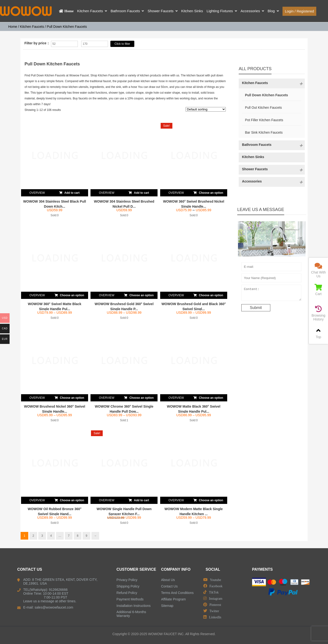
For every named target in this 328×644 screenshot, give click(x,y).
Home (13, 27)
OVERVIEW (37, 193)
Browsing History (318, 313)
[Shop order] (206, 109)
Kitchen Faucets (32, 27)
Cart (318, 290)
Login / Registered (300, 11)
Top (318, 333)
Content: (271, 294)
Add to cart (69, 192)
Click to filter (122, 44)
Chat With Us (318, 270)
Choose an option (208, 192)
